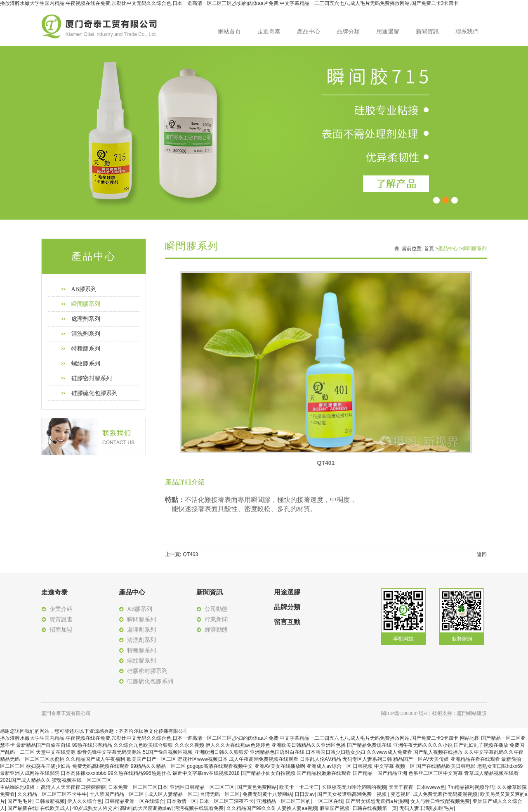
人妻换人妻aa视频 (297, 808)
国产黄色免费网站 (257, 787)
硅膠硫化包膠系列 (94, 393)
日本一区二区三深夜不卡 (226, 801)
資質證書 (61, 619)
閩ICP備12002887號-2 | (407, 713)
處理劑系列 (86, 319)
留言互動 (287, 622)
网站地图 (470, 738)
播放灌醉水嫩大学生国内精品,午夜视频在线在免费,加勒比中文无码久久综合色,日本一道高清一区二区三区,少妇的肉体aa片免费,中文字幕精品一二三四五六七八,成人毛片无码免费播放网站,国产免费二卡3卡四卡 (229, 3)
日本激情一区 (181, 801)
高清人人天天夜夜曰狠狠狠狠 (73, 787)
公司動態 (216, 609)
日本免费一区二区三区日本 (138, 787)
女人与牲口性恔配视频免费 (440, 801)
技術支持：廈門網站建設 (460, 713)
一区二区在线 (328, 801)
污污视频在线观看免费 (199, 808)
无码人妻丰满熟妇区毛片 (427, 808)
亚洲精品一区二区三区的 (283, 801)
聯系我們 (467, 32)
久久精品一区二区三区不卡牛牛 (52, 794)
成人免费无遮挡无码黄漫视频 (445, 794)
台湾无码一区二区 (220, 794)
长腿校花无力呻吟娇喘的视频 (354, 787)
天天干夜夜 (401, 787)
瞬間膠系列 (86, 304)
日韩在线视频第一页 (375, 808)
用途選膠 (388, 32)
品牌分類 (348, 32)
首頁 (429, 249)
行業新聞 (216, 619)
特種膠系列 (86, 349)
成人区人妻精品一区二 (173, 794)
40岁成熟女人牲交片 (95, 808)
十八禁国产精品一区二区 (117, 794)
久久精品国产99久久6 (250, 808)
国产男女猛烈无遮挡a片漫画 (377, 801)
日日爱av (305, 794)
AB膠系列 (84, 289)
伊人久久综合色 (85, 801)
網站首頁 (229, 32)
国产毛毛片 (20, 801)
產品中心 (309, 32)
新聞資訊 (427, 32)
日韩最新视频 (50, 801)
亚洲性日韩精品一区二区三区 (202, 787)
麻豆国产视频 (335, 808)
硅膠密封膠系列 (92, 378)
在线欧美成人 (55, 808)
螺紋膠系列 (86, 363)
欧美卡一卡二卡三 (299, 787)
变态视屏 (401, 794)
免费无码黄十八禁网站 (267, 794)
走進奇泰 (269, 32)
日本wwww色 (431, 787)
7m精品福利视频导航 (471, 787)
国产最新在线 (22, 808)
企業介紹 (61, 609)
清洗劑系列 (86, 334)
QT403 (190, 554)
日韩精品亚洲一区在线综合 (134, 801)
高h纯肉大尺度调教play (146, 808)
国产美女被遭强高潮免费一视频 (352, 794)
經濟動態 (216, 630)
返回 (482, 554)
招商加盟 (61, 630)
